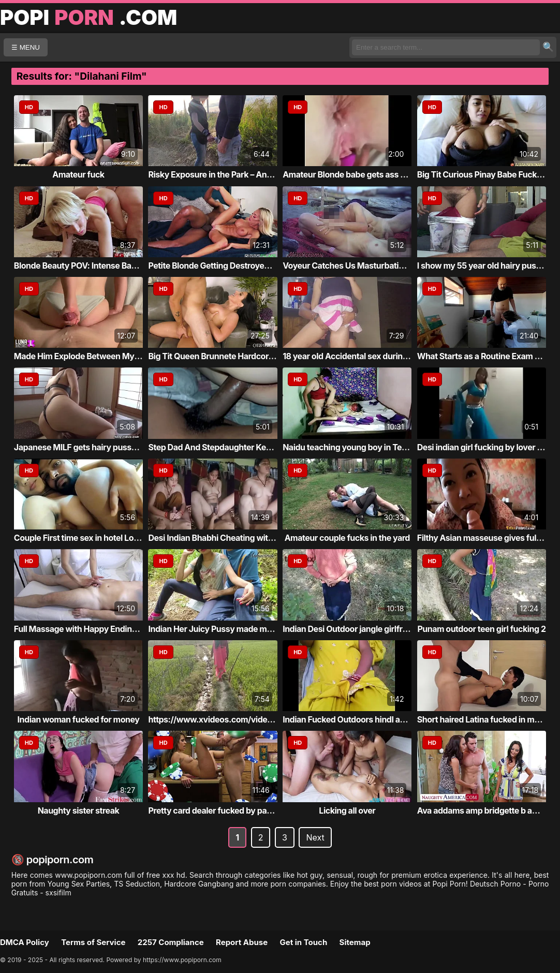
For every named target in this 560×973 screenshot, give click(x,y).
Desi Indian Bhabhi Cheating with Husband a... (235, 538)
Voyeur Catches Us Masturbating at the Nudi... (371, 266)
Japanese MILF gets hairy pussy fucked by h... (102, 447)
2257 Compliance (171, 942)
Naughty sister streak (79, 810)
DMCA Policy (25, 942)
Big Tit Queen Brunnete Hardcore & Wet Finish (235, 356)
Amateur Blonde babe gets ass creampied (362, 174)
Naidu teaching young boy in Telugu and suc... (370, 447)
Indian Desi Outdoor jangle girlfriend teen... (364, 629)
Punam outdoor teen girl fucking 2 (481, 629)
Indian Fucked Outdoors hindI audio (350, 719)
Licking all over (347, 810)
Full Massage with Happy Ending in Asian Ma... (102, 629)
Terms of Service (93, 942)
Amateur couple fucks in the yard (347, 538)
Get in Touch (303, 942)
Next (315, 837)
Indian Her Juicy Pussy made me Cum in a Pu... (237, 629)
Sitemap (355, 942)
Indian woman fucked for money (79, 719)
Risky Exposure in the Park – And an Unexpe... (234, 174)
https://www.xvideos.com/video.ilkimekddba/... (239, 719)
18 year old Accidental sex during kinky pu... (366, 356)
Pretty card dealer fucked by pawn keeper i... (233, 810)
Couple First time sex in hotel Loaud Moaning (99, 538)
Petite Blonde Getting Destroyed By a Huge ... (233, 266)
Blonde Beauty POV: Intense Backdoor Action (99, 266)
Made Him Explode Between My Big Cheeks (97, 356)
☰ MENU (26, 47)
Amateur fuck (78, 174)
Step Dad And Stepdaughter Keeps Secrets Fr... (237, 447)
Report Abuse (242, 942)
